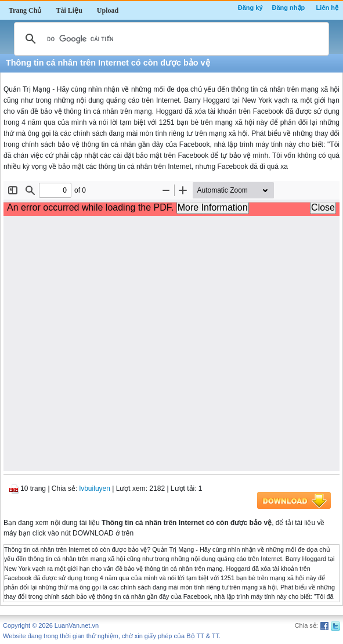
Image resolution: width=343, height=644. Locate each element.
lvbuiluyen (95, 489)
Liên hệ (327, 8)
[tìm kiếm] (170, 39)
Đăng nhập (289, 8)
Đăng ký (250, 8)
